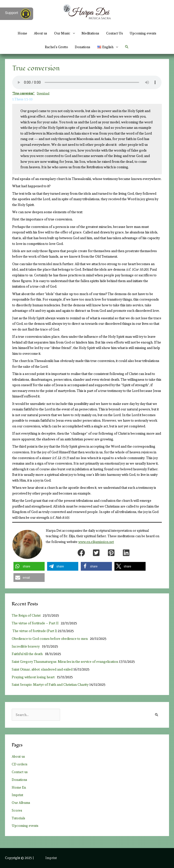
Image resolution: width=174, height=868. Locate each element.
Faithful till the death (28, 654)
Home (22, 33)
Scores (17, 810)
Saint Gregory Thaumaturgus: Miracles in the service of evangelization (65, 662)
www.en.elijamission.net (96, 542)
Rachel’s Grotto (56, 47)
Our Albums (21, 803)
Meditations (90, 33)
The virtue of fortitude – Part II (36, 623)
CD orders (20, 764)
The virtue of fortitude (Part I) (34, 631)
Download (43, 93)
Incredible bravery (26, 646)
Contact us (20, 772)
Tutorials (18, 818)
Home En (19, 787)
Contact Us (115, 33)
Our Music (62, 33)
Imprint (17, 795)
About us (41, 33)
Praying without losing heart (34, 677)
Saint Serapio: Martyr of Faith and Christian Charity (50, 685)
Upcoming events (143, 33)
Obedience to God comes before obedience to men (50, 639)
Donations (83, 47)
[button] (127, 47)
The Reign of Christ (27, 615)
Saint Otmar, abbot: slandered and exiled (42, 669)
